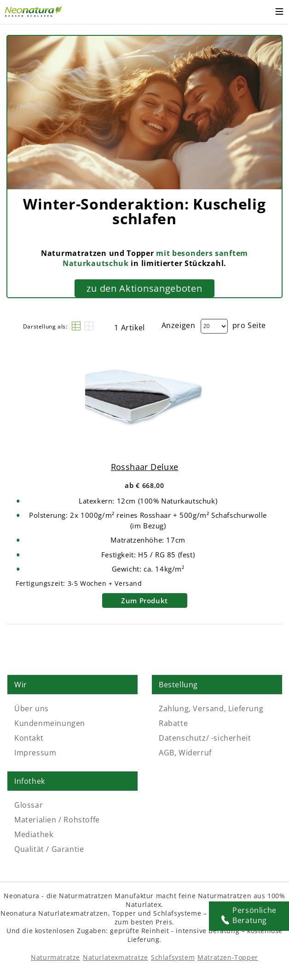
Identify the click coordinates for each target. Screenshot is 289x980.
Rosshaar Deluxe (145, 467)
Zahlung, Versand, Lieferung (211, 708)
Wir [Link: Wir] (21, 685)
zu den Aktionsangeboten (144, 288)
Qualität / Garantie (49, 849)
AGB (167, 753)
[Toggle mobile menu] (279, 13)
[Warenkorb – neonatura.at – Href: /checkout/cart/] (261, 12)
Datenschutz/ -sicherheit (205, 738)
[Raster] (89, 326)
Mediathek (34, 834)
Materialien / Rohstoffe (57, 820)
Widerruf (195, 753)
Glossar (29, 805)
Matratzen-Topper (228, 957)
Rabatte (173, 723)
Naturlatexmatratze (116, 957)
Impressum (35, 753)
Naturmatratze (55, 957)
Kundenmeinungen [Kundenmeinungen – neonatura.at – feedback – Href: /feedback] (50, 723)
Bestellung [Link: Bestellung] (178, 685)
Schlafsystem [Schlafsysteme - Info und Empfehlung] (173, 957)
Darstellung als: (45, 326)
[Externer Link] (35, 10)
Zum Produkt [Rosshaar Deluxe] (144, 600)
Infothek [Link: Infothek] (30, 781)
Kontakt (29, 738)
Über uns (32, 708)
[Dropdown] (214, 326)
